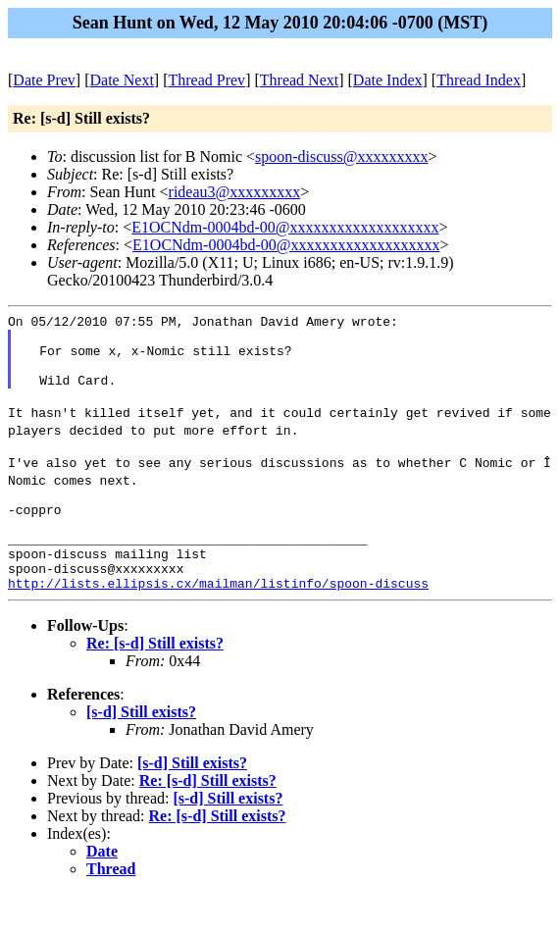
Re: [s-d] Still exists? (155, 684)
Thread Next (299, 80)
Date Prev (44, 80)
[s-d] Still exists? (141, 753)
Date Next (122, 80)
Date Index (388, 80)
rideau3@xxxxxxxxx (235, 192)
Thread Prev (206, 80)
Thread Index (479, 80)
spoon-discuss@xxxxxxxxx (342, 156)
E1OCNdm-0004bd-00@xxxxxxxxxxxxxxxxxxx (285, 227)
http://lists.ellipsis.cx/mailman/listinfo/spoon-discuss (218, 624)
